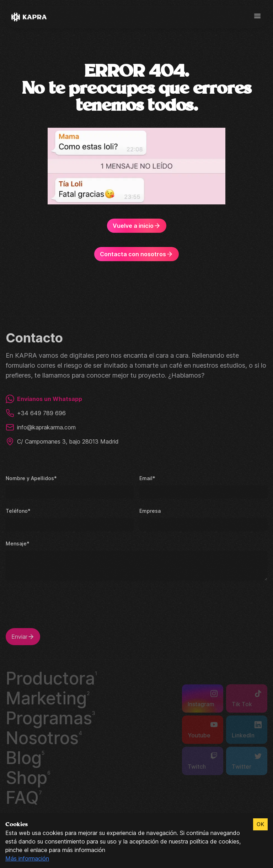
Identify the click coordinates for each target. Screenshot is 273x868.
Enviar (23, 636)
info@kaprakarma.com (42, 427)
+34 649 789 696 (35, 412)
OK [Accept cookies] (260, 824)
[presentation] (60, 608)
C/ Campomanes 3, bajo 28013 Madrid (63, 441)
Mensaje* (17, 543)
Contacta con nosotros (136, 254)
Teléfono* (17, 510)
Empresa (150, 510)
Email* (147, 477)
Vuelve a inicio (136, 226)
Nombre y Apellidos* (30, 477)
